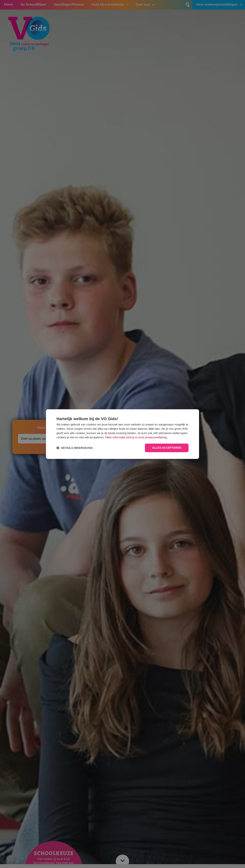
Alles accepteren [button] (167, 448)
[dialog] (122, 434)
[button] (75, 448)
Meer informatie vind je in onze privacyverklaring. (136, 437)
